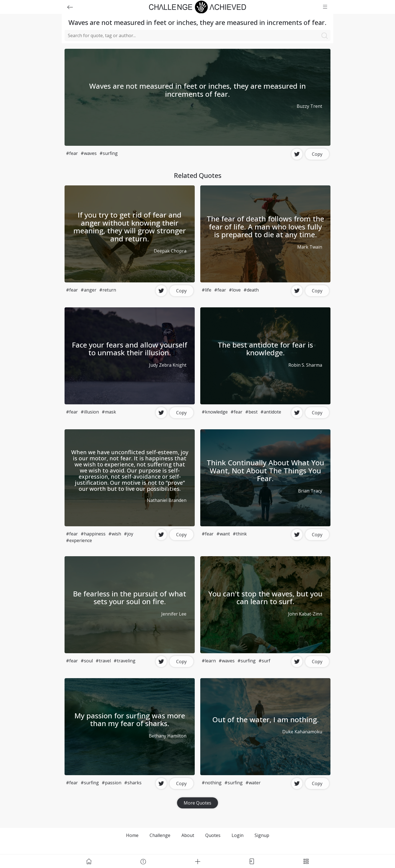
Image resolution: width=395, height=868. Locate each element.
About (188, 835)
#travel (103, 661)
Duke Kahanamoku (302, 732)
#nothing (212, 783)
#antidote (271, 412)
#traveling (125, 661)
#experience (79, 540)
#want (223, 534)
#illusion (90, 412)
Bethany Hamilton (168, 736)
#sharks (133, 783)
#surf (264, 661)
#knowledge (215, 412)
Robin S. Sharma (305, 365)
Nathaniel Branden (167, 500)
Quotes (213, 835)
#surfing (109, 153)
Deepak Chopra (170, 251)
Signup (262, 835)
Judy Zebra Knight (168, 365)
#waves (89, 153)
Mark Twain (310, 247)
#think (240, 534)
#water (253, 783)
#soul (87, 661)
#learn (209, 661)
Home (132, 835)
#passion (111, 783)
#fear (72, 153)
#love (235, 290)
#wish (115, 534)
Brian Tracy (310, 491)
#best (251, 412)
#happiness (93, 534)
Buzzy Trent (309, 106)
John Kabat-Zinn (305, 614)
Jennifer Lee (174, 614)
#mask (109, 412)
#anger (89, 290)
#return (108, 290)
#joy (129, 534)
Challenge (160, 835)
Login (238, 835)
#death (251, 290)
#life (207, 290)
